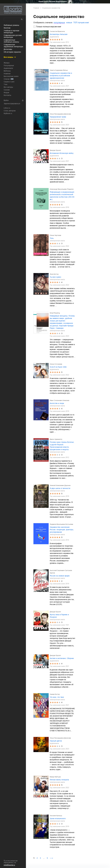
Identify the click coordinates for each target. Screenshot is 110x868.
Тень (52, 238)
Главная (36, 8)
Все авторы (8, 87)
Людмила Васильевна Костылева (61, 524)
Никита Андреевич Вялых (59, 70)
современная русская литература (13, 36)
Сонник (7, 90)
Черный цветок (56, 741)
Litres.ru (7, 108)
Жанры (7, 63)
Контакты (7, 95)
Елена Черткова (55, 235)
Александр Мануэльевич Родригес (62, 189)
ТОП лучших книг (81, 23)
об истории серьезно (12, 52)
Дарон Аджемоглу (56, 439)
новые (69, 23)
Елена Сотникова (56, 364)
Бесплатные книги (11, 76)
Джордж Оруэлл (55, 150)
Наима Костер (55, 694)
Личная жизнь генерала (59, 780)
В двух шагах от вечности (60, 488)
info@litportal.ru (9, 865)
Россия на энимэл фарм (60, 576)
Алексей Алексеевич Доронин (60, 485)
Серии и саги (9, 82)
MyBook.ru (8, 113)
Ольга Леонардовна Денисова (60, 114)
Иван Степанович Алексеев (59, 400)
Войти (6, 100)
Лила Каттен (54, 274)
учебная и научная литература (11, 32)
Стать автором (10, 111)
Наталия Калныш (56, 816)
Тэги (5, 84)
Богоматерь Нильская (59, 34)
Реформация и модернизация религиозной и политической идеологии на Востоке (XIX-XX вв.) (62, 196)
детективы (8, 49)
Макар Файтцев (55, 777)
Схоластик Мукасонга (57, 31)
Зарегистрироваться (12, 104)
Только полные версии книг (49, 27)
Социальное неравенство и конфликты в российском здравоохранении (61, 76)
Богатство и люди (57, 403)
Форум (6, 92)
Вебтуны (7, 71)
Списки (7, 79)
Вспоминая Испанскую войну (62, 153)
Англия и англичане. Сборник (62, 658)
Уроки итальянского (58, 818)
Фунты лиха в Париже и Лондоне (59, 616)
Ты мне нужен (55, 277)
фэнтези (7, 28)
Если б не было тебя (58, 367)
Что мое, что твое (57, 697)
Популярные (9, 65)
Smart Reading (55, 313)
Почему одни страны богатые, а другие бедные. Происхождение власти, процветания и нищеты (62, 446)
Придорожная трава (58, 117)
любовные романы (11, 25)
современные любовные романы (11, 41)
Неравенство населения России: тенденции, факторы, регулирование (62, 530)
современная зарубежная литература (13, 46)
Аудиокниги (8, 68)
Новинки (7, 74)
